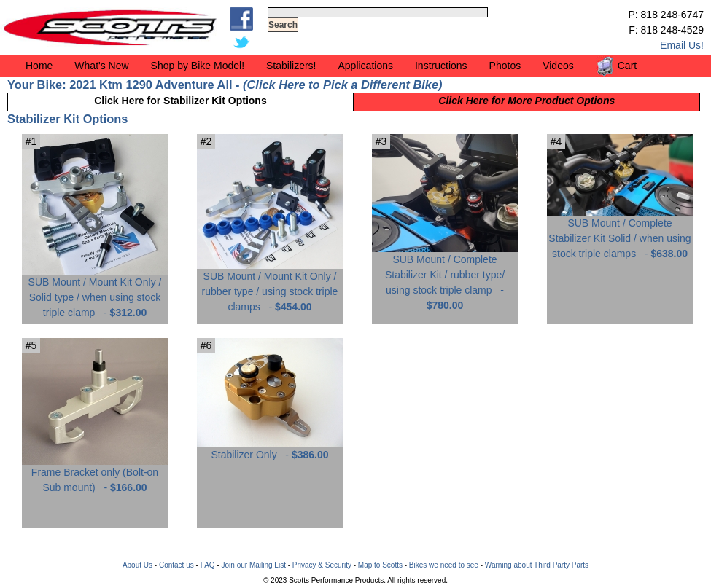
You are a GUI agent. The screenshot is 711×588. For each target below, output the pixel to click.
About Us (137, 565)
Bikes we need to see (444, 565)
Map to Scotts (380, 565)
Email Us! (682, 45)
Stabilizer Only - (270, 449)
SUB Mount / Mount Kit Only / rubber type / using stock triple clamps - (270, 286)
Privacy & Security (322, 565)
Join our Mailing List (254, 565)
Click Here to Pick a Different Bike (343, 85)
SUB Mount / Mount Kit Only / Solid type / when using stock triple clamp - (95, 292)
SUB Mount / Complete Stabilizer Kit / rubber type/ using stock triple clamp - (445, 277)
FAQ (208, 565)
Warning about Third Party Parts (537, 565)
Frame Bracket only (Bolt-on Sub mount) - (95, 474)
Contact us (176, 565)
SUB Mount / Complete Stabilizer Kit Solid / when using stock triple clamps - (620, 233)
